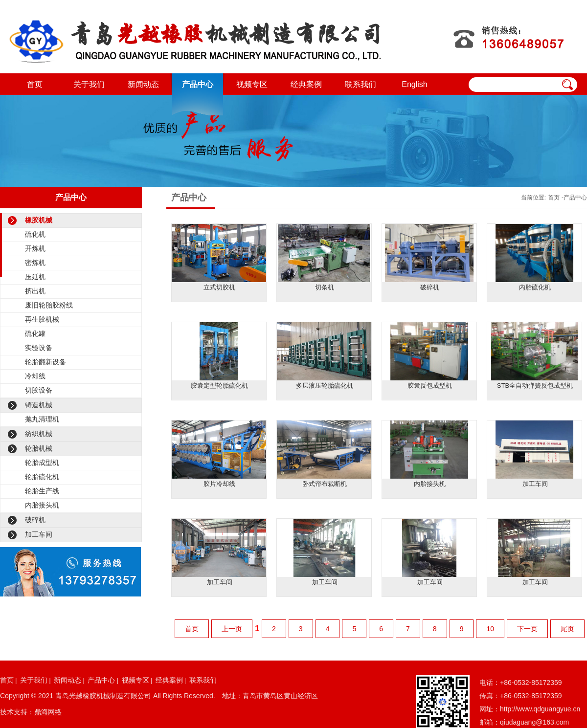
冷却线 (35, 376)
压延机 (35, 277)
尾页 (567, 629)
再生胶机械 (42, 319)
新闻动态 (143, 84)
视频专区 (252, 84)
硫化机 (35, 234)
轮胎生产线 (42, 491)
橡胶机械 (39, 220)
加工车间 (39, 534)
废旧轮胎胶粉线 (49, 305)
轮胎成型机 (42, 463)
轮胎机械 (39, 448)
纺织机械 (39, 434)
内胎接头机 (42, 505)
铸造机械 (39, 405)
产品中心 (198, 84)
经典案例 (306, 84)
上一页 (232, 629)
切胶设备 (39, 390)
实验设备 (39, 348)
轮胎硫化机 (42, 477)
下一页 (527, 629)
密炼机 (35, 263)
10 (490, 629)
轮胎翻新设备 (45, 362)
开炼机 (35, 248)
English (414, 84)
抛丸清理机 (42, 419)
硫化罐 (35, 333)
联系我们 (361, 84)
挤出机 (35, 291)
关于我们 (89, 84)
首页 (35, 84)
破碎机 (35, 520)
